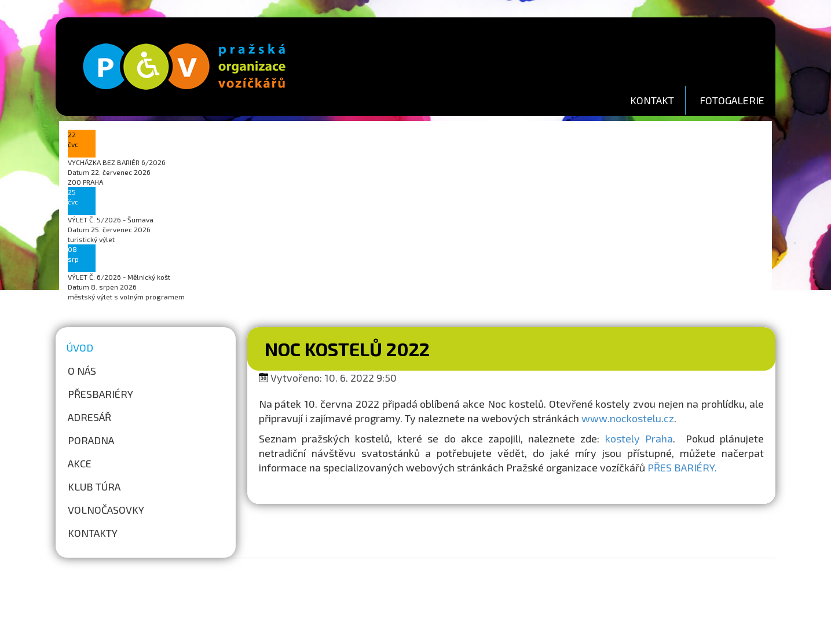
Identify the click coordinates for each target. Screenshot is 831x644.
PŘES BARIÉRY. (682, 467)
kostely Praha (639, 438)
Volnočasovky (106, 510)
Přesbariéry (100, 394)
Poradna (91, 440)
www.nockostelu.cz (628, 418)
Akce (80, 463)
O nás (82, 371)
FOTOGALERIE (732, 100)
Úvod (80, 347)
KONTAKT (652, 100)
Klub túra (94, 486)
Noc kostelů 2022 (347, 349)
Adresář (89, 417)
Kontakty (93, 533)
